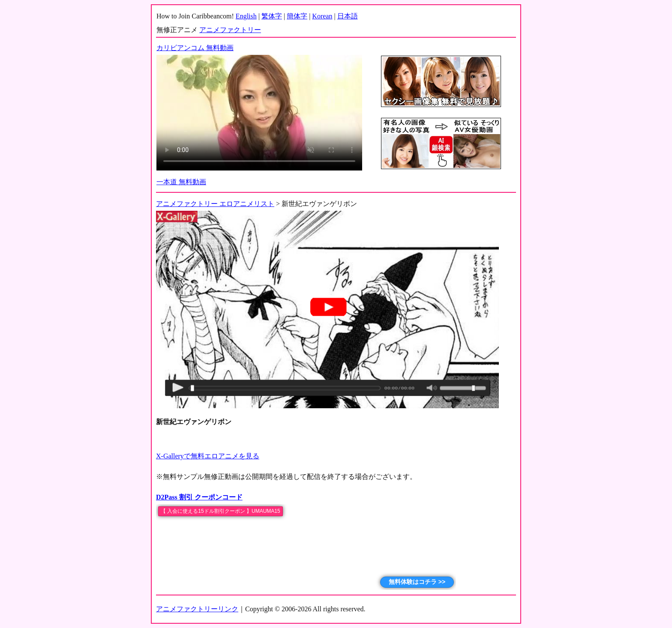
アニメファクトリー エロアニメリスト (215, 204)
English (246, 16)
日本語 (348, 16)
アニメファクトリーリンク (197, 609)
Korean (322, 16)
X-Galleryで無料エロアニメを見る (208, 456)
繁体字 (272, 16)
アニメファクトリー (230, 30)
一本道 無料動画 (181, 182)
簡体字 (297, 16)
